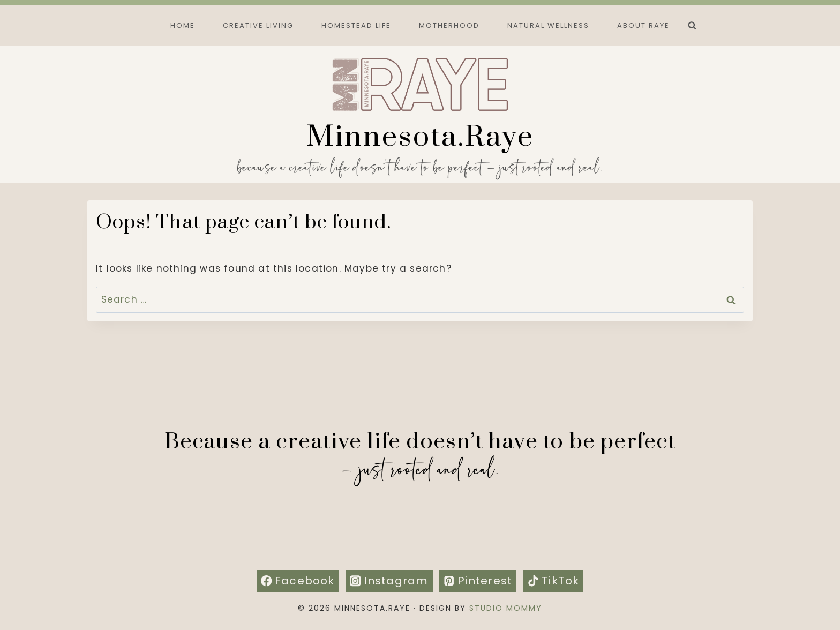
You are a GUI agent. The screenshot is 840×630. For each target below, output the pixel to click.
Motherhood (449, 25)
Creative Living (258, 25)
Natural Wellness (548, 25)
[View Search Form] (692, 26)
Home (183, 25)
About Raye (643, 25)
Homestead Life (356, 25)
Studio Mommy (506, 608)
